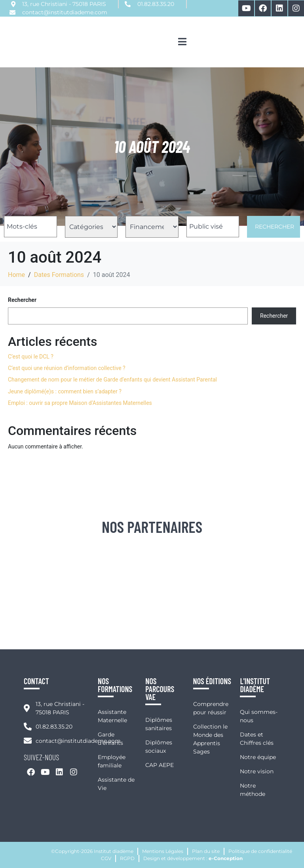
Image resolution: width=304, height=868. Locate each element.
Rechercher (275, 227)
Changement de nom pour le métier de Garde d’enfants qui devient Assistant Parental (112, 380)
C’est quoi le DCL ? (31, 357)
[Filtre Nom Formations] (30, 227)
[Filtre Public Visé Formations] (213, 227)
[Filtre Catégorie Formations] (91, 227)
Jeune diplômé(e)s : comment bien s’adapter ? (65, 391)
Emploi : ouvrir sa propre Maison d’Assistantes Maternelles (80, 403)
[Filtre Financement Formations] (152, 227)
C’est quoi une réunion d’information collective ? (67, 368)
